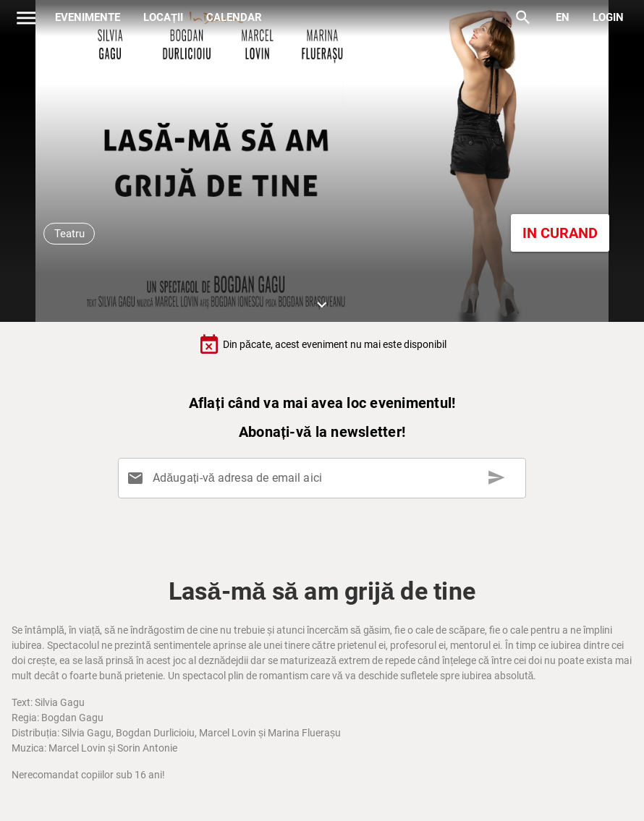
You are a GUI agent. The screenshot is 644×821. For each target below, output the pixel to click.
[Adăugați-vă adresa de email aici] (325, 478)
